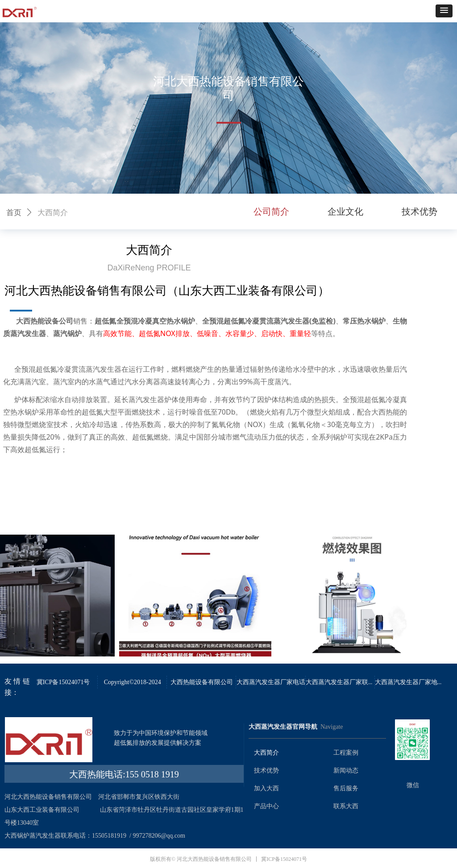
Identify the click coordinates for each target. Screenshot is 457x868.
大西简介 (53, 213)
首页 (14, 213)
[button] (444, 11)
